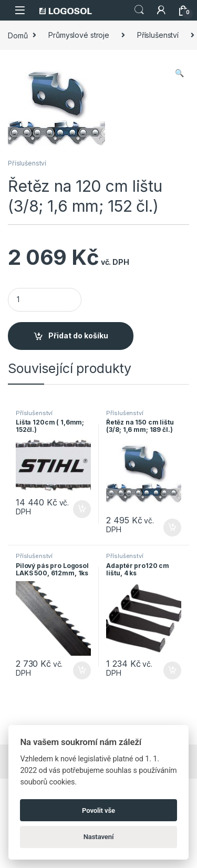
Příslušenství (158, 35)
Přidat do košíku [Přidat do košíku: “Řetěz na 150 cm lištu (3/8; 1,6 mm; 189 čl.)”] (172, 528)
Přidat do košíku (78, 335)
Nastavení (99, 837)
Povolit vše (98, 810)
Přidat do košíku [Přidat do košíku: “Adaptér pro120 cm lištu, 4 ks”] (172, 670)
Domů (18, 35)
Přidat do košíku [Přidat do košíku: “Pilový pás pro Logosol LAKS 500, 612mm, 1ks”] (82, 670)
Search (139, 10)
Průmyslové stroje (79, 35)
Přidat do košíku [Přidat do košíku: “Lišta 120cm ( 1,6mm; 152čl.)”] (82, 509)
